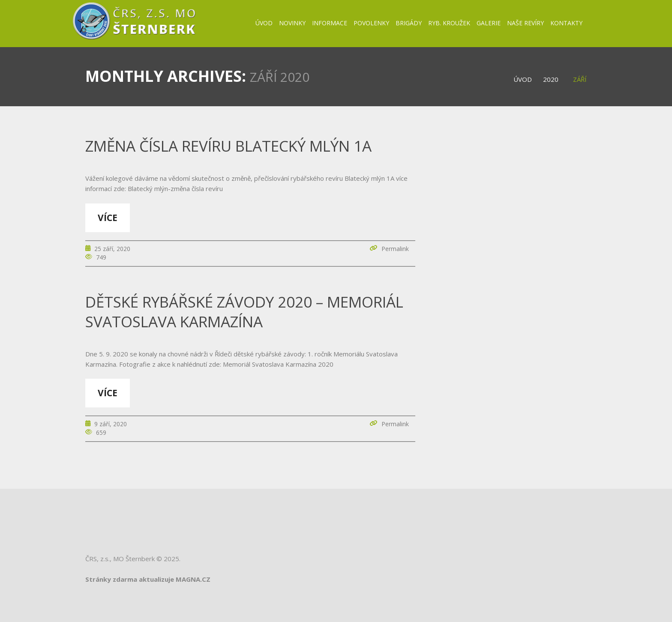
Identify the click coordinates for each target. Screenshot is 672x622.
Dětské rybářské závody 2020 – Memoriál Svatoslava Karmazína (244, 312)
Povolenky (371, 23)
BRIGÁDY (409, 23)
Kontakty (566, 23)
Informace (330, 23)
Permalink (395, 249)
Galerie (489, 23)
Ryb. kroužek (449, 23)
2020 (551, 79)
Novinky (292, 23)
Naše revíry (525, 23)
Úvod (264, 23)
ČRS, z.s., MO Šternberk (120, 559)
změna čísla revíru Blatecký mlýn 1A (228, 146)
